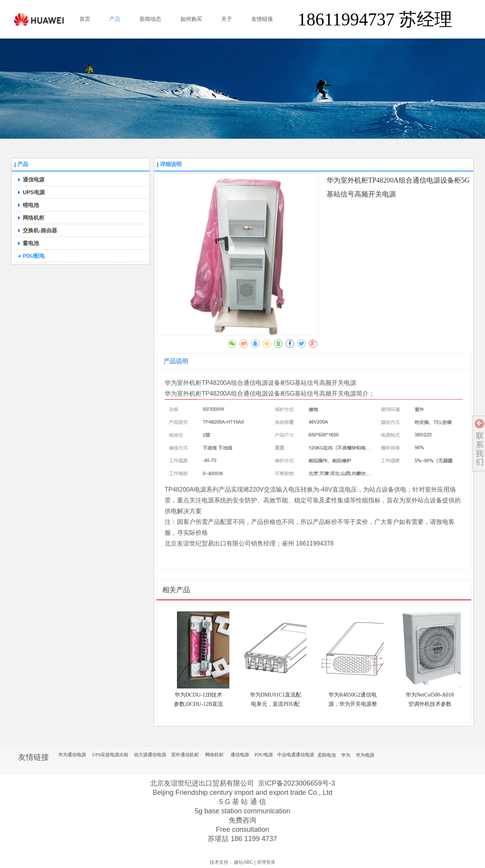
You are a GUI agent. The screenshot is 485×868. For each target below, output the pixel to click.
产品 (23, 164)
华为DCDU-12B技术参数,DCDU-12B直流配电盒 (198, 704)
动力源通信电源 (150, 755)
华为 (346, 755)
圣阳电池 (327, 755)
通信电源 (240, 755)
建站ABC (243, 862)
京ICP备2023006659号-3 (296, 783)
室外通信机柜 (185, 755)
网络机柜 (214, 755)
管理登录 (266, 862)
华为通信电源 (72, 755)
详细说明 (171, 164)
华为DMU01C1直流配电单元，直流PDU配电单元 (275, 704)
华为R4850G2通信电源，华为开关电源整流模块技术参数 (353, 704)
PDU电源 (264, 755)
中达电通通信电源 (296, 755)
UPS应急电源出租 (110, 755)
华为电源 (365, 755)
